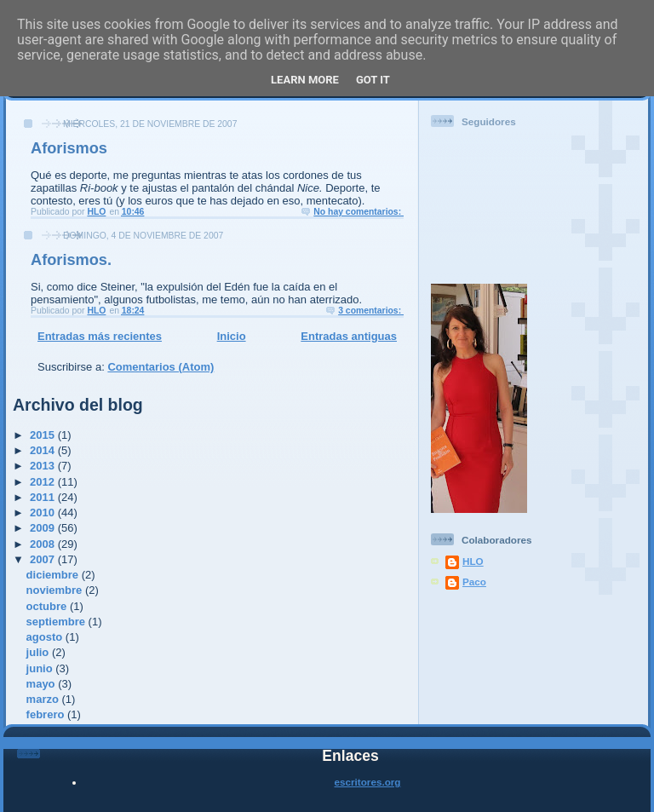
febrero (47, 714)
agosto (46, 637)
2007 (44, 559)
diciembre (54, 575)
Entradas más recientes (100, 336)
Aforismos (69, 148)
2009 (44, 528)
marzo (44, 699)
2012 (44, 482)
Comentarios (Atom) (161, 367)
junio (41, 668)
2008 (44, 544)
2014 (44, 450)
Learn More (305, 80)
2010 (44, 513)
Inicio (232, 336)
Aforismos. (71, 260)
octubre (48, 606)
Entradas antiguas (349, 336)
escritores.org (368, 782)
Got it (373, 80)
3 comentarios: (371, 311)
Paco (474, 582)
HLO (473, 561)
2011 (44, 497)
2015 (44, 435)
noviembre (56, 590)
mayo (43, 684)
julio (39, 652)
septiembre (57, 622)
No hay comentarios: (359, 212)
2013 (44, 466)
